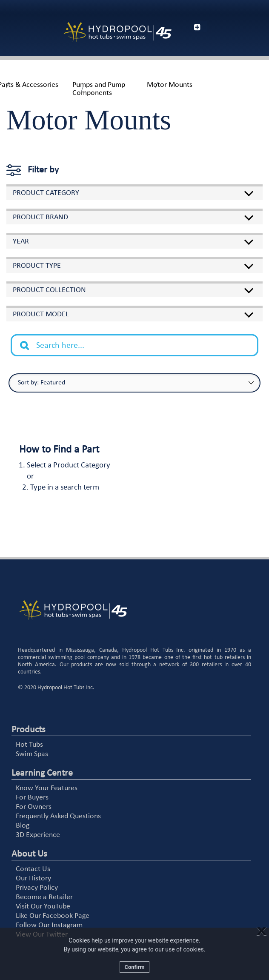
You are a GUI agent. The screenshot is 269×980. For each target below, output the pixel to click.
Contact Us (33, 869)
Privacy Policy (37, 888)
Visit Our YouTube (43, 907)
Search (29, 339)
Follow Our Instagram (49, 925)
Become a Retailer (44, 897)
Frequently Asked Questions (58, 816)
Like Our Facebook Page (53, 916)
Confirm (134, 967)
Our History (33, 878)
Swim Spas (32, 754)
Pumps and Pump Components (99, 89)
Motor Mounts (170, 85)
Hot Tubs (29, 745)
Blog (23, 826)
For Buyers (32, 798)
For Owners (34, 807)
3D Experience (38, 835)
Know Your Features (47, 788)
